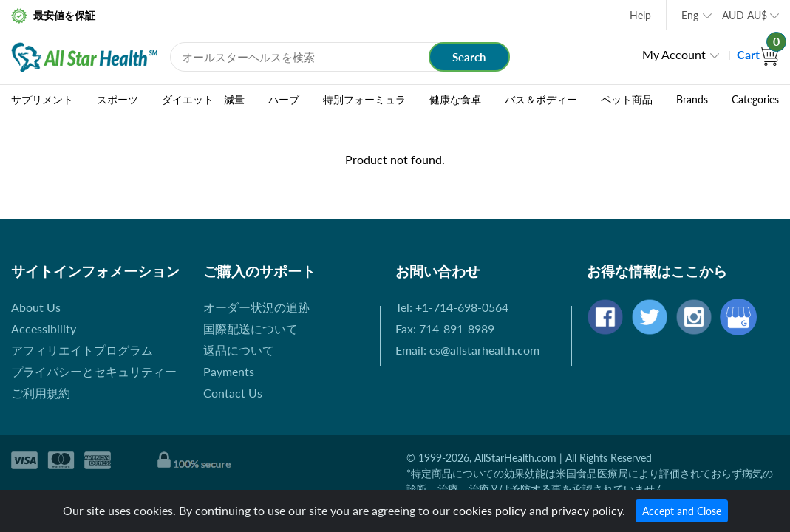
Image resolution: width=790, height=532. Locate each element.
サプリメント (42, 100)
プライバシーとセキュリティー (94, 371)
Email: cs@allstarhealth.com (467, 350)
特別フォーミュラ (364, 100)
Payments (229, 371)
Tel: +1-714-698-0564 (452, 307)
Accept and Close (682, 511)
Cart (758, 54)
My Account (674, 54)
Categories (755, 100)
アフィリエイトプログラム (82, 350)
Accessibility (44, 328)
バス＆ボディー (541, 100)
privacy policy (587, 510)
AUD (745, 15)
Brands (692, 100)
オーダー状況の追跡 (256, 307)
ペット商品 (627, 100)
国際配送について (251, 328)
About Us (36, 307)
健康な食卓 (455, 100)
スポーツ (118, 100)
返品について (239, 350)
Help (640, 15)
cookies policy (490, 510)
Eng (690, 15)
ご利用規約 (41, 393)
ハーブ (284, 100)
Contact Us (233, 393)
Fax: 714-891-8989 (445, 328)
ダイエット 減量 (203, 100)
